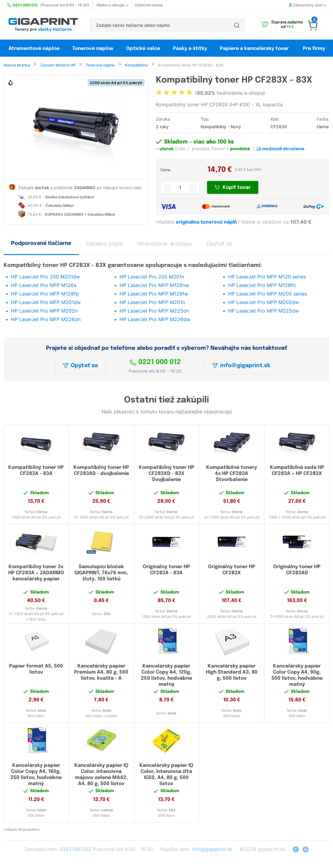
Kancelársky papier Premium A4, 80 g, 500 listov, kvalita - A (101, 673)
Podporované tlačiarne (41, 244)
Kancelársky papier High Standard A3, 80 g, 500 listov (232, 673)
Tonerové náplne (93, 49)
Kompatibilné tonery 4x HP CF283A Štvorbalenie (232, 474)
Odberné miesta (149, 5)
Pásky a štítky (190, 49)
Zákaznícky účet (307, 5)
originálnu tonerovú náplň (207, 222)
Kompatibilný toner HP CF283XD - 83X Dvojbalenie (167, 474)
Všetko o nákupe (112, 5)
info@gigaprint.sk (241, 366)
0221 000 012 (155, 363)
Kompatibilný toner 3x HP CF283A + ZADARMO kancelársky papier (36, 574)
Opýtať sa (80, 366)
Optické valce (143, 49)
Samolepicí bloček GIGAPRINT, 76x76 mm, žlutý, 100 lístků (101, 574)
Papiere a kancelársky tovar (255, 49)
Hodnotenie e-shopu (165, 244)
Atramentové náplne (34, 49)
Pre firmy (314, 49)
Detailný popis (104, 244)
